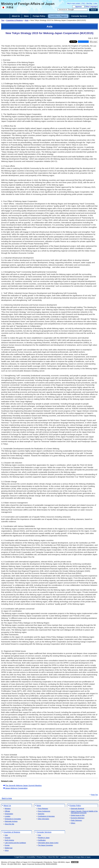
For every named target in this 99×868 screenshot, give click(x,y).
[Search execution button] (94, 10)
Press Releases (43, 809)
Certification (42, 840)
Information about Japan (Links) (48, 843)
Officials (7, 811)
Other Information (43, 819)
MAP (76, 862)
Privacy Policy (42, 857)
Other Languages (91, 7)
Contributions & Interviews (46, 816)
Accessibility (31, 857)
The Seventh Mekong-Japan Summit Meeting (23, 785)
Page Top (94, 795)
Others (73, 823)
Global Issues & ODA (78, 815)
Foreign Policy (75, 806)
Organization (9, 814)
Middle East (9, 848)
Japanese (78, 7)
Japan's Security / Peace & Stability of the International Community (84, 812)
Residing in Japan (44, 838)
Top (3, 20)
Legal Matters (20, 857)
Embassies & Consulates (13, 819)
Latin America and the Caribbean (15, 843)
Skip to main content (74, 4)
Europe (7, 845)
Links (95, 4)
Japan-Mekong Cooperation (16, 788)
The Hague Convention (45, 845)
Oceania (8, 838)
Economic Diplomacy (78, 818)
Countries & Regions (14, 20)
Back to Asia (7, 798)
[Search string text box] (73, 10)
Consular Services (44, 832)
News (39, 806)
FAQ (83, 4)
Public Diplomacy (76, 820)
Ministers (8, 809)
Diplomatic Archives (11, 821)
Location (8, 816)
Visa (39, 835)
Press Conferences (44, 811)
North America (9, 840)
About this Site (9, 824)
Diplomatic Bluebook (77, 809)
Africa (7, 851)
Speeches (41, 814)
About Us (7, 806)
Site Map (89, 4)
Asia (27, 20)
